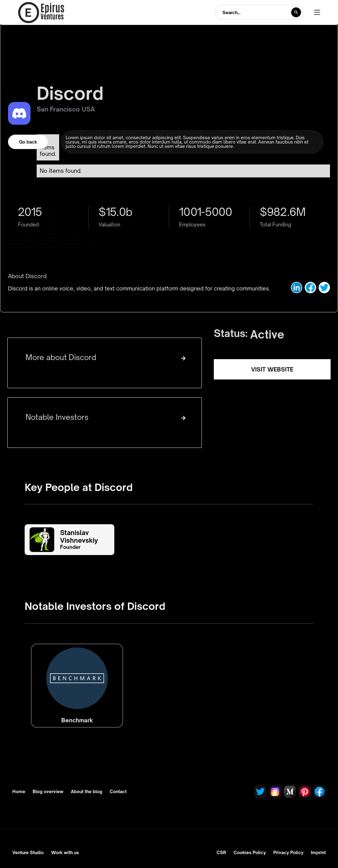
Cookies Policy (250, 852)
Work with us (65, 852)
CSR (221, 852)
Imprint (318, 852)
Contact (118, 792)
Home (19, 792)
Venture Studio (28, 852)
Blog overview (48, 792)
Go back (28, 142)
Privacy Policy (288, 852)
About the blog (87, 792)
